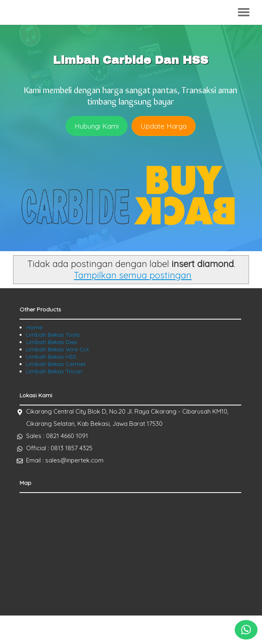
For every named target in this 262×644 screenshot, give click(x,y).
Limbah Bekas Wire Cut (57, 349)
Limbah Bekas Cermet (56, 364)
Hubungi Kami (97, 126)
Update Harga (164, 126)
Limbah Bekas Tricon (54, 371)
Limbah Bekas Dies (52, 342)
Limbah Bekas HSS (51, 357)
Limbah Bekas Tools (53, 335)
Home (34, 327)
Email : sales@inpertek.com (65, 460)
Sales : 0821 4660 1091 (57, 436)
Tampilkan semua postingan (133, 275)
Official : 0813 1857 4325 (59, 448)
